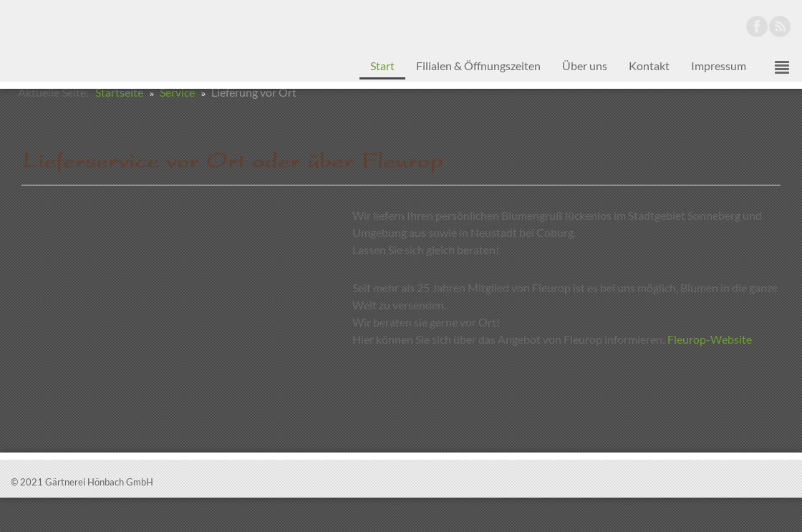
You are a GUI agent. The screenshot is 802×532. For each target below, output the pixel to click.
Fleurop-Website (710, 373)
